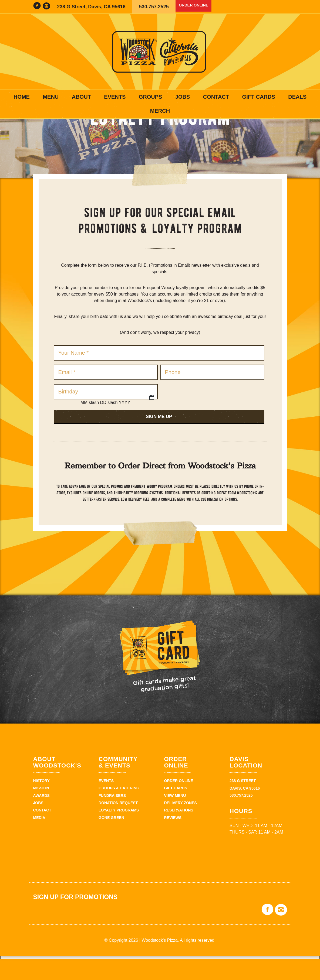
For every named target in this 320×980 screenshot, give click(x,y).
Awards (41, 816)
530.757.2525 (154, 7)
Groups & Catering (119, 809)
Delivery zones (181, 824)
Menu (51, 97)
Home (22, 97)
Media (39, 838)
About (81, 97)
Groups (151, 97)
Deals (297, 97)
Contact (216, 97)
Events (115, 97)
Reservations (179, 831)
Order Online (197, 7)
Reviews (173, 838)
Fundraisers (112, 816)
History (41, 801)
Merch (160, 111)
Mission (41, 809)
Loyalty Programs (119, 831)
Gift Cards (259, 97)
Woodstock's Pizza (160, 52)
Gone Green (111, 838)
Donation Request (118, 824)
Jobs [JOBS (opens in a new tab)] (183, 97)
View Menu (175, 816)
